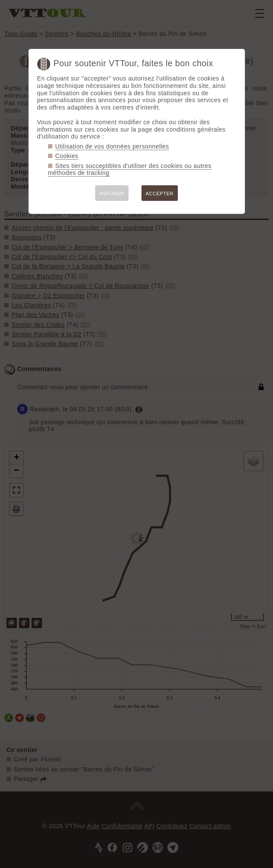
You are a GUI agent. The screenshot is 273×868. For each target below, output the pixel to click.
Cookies (67, 156)
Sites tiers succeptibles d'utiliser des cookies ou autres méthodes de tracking (130, 169)
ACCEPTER (160, 194)
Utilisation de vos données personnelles (112, 146)
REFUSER (112, 194)
